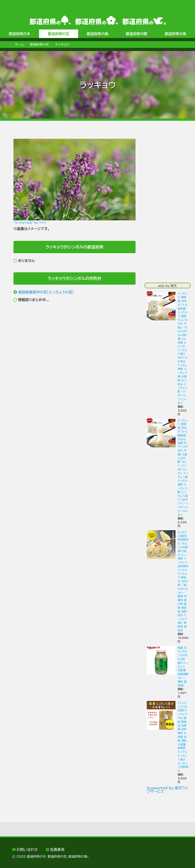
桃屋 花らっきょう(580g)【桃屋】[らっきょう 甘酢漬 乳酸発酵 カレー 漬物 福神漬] (183, 667)
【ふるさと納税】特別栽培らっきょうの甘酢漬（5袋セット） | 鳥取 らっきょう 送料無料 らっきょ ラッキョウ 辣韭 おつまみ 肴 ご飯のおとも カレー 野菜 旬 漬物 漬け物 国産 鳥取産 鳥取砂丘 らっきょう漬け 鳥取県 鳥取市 (183, 581)
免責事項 (57, 850)
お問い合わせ (27, 850)
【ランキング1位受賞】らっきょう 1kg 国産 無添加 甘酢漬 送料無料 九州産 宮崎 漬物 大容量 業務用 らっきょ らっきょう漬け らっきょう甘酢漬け (183, 737)
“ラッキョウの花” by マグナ (30, 223)
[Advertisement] (74, 343)
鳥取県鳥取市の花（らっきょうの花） (46, 292)
